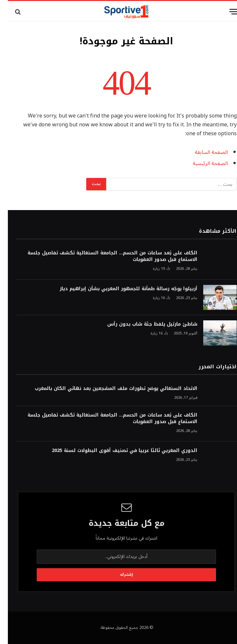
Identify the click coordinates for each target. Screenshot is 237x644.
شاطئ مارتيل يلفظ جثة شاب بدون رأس (144, 324)
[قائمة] (226, 12)
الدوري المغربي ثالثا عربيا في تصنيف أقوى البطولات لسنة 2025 (117, 451)
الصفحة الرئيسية (202, 163)
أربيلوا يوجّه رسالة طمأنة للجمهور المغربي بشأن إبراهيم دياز (121, 289)
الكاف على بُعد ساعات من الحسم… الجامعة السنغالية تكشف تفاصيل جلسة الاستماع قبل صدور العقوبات (105, 256)
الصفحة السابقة (203, 152)
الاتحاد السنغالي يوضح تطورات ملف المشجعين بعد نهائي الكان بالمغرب (108, 389)
